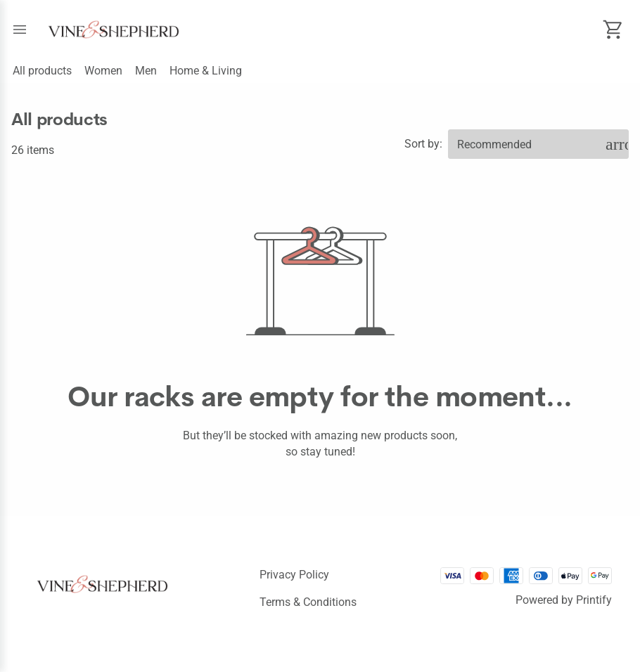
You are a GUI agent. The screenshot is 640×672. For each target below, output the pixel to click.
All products (42, 71)
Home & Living (206, 71)
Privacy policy (294, 575)
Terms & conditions (308, 602)
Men (146, 71)
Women (103, 71)
